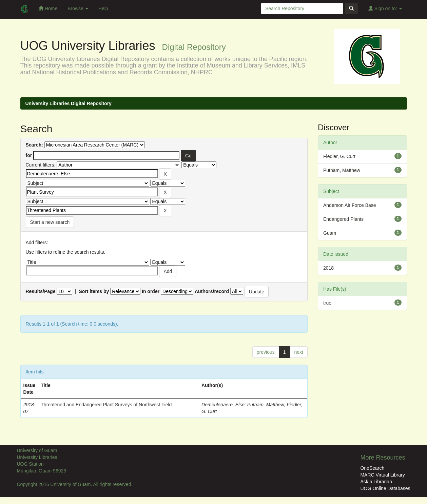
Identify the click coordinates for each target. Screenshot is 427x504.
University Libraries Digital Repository (69, 103)
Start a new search (50, 222)
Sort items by (94, 291)
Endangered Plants (343, 219)
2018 (328, 268)
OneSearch (372, 468)
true (327, 303)
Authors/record (212, 291)
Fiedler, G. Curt (339, 156)
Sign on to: (385, 8)
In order (151, 291)
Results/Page (41, 291)
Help (103, 8)
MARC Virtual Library (382, 475)
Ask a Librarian (376, 482)
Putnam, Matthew (266, 405)
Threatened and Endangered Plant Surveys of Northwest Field (106, 405)
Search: (34, 145)
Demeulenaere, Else (223, 405)
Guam (330, 233)
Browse (78, 8)
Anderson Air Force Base (350, 205)
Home (48, 8)
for (29, 155)
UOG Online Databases (385, 488)
